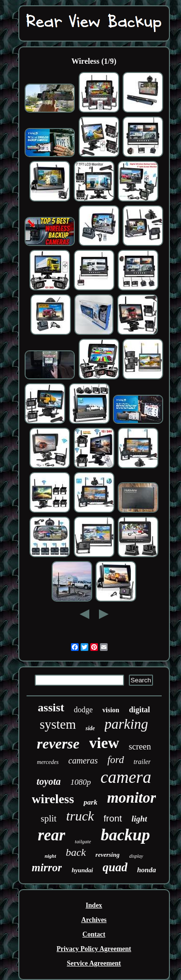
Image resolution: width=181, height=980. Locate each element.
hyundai (82, 870)
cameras (83, 761)
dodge (83, 710)
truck (80, 816)
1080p (81, 782)
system (58, 724)
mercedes (48, 762)
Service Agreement (94, 963)
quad (115, 867)
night (50, 856)
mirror (47, 868)
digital (139, 710)
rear (51, 835)
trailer (142, 762)
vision (111, 710)
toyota (49, 781)
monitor (132, 798)
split (49, 818)
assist (51, 707)
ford (115, 760)
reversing (108, 855)
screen (140, 747)
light (139, 819)
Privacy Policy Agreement (94, 949)
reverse (58, 743)
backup (125, 835)
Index (94, 905)
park (90, 802)
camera (126, 777)
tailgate (83, 841)
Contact (94, 934)
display (136, 856)
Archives (94, 920)
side (90, 728)
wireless (53, 799)
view (104, 743)
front (113, 818)
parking (126, 724)
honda (146, 870)
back (76, 852)
